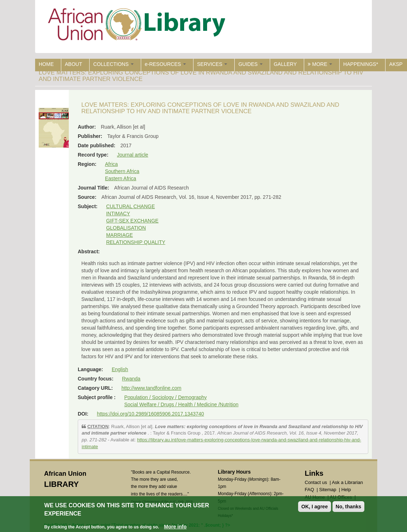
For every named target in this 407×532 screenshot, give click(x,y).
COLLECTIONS (113, 64)
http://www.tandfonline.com (151, 388)
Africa (111, 164)
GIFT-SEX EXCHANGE (132, 221)
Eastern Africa (121, 178)
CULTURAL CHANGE (130, 206)
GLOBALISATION (126, 228)
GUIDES (250, 64)
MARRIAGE (119, 235)
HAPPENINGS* (361, 64)
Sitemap (328, 490)
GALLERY (285, 64)
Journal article (132, 155)
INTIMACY (118, 214)
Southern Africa (122, 171)
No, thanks (349, 507)
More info (175, 527)
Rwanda (131, 379)
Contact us (316, 482)
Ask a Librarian (347, 482)
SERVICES (212, 64)
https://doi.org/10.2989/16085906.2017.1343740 (150, 414)
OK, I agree (315, 507)
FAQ (310, 490)
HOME (46, 64)
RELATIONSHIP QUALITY (136, 242)
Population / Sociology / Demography (166, 397)
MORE (320, 64)
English (120, 369)
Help (346, 490)
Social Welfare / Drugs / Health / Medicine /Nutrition (181, 404)
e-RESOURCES (165, 64)
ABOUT (73, 64)
